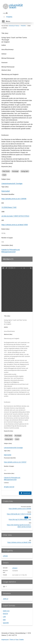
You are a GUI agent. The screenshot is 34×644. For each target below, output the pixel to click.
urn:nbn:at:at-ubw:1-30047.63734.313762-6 (15, 216)
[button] (6, 21)
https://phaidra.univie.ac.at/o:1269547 (15, 462)
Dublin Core (6, 611)
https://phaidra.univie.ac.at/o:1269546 (14, 199)
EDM (4, 620)
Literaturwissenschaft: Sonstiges (12, 184)
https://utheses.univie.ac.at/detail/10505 (15, 225)
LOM (4, 617)
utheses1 (15, 568)
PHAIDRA (9, 17)
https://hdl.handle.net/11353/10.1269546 (19, 514)
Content (17, 289)
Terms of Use (14, 640)
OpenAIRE (6, 623)
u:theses (5, 556)
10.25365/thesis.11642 (9, 207)
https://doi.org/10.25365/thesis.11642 (20, 519)
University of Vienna (14, 26)
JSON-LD (6, 599)
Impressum (5, 640)
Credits (21, 640)
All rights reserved (9, 487)
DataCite (5, 614)
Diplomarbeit (6, 191)
